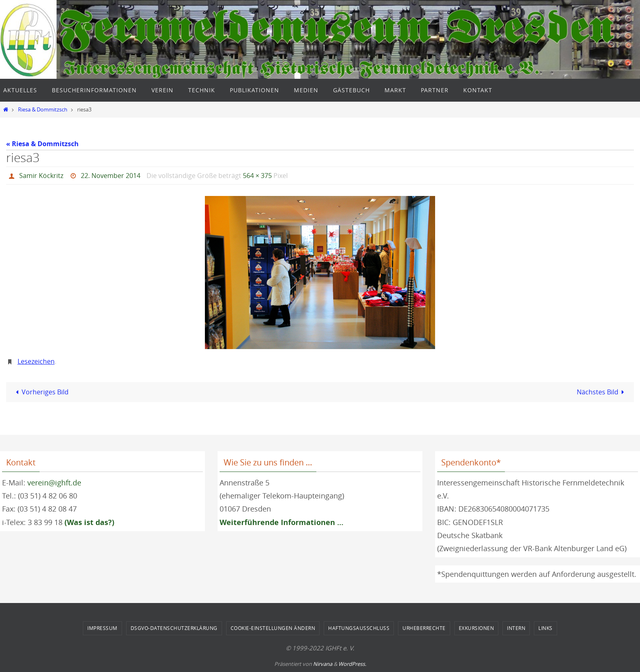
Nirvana (323, 664)
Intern (516, 628)
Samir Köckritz (41, 176)
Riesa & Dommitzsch (43, 110)
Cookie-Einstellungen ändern (273, 628)
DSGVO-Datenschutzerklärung (174, 628)
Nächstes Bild (602, 392)
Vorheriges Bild (40, 392)
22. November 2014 (111, 176)
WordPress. (352, 664)
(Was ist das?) (89, 522)
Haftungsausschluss (359, 628)
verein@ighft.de (54, 483)
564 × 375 (257, 176)
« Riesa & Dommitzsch (42, 144)
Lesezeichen (36, 361)
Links (546, 628)
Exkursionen (477, 628)
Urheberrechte (424, 628)
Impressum (102, 628)
